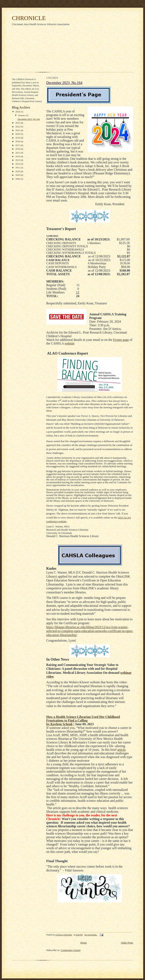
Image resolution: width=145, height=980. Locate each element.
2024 (18, 112)
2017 (18, 145)
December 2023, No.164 (29, 119)
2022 (18, 127)
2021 (18, 130)
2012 (18, 164)
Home (84, 943)
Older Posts (127, 943)
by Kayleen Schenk (59, 724)
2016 (18, 149)
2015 (18, 153)
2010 (18, 171)
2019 (18, 138)
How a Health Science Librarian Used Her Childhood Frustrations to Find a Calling (83, 719)
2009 (18, 175)
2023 (18, 123)
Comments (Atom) (71, 950)
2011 (18, 167)
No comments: (91, 935)
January (22, 115)
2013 (18, 160)
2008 (18, 179)
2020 (18, 134)
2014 (18, 156)
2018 (18, 141)
